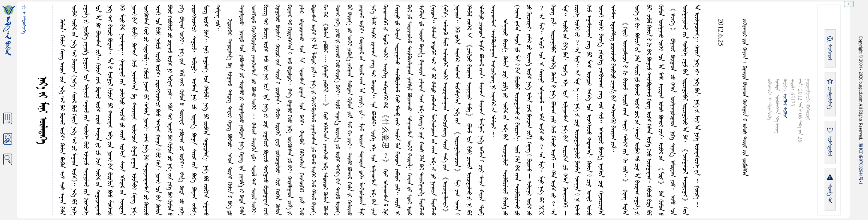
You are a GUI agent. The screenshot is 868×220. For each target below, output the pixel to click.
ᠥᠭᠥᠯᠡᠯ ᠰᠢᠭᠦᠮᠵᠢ (785, 106)
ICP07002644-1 (861, 164)
